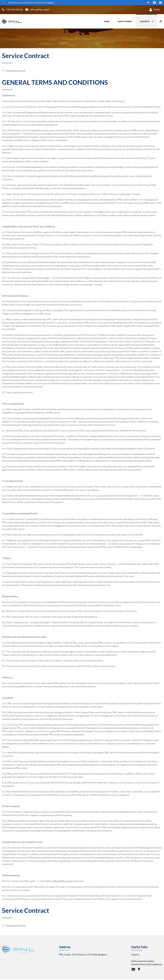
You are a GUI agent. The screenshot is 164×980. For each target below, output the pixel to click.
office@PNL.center (63, 881)
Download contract (16, 71)
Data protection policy (143, 961)
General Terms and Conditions (147, 964)
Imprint (135, 954)
